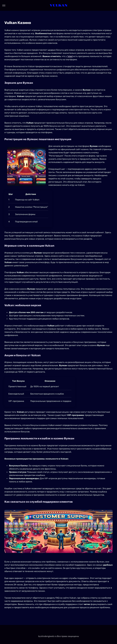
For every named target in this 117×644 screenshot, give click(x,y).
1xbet (70, 56)
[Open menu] (4, 5)
